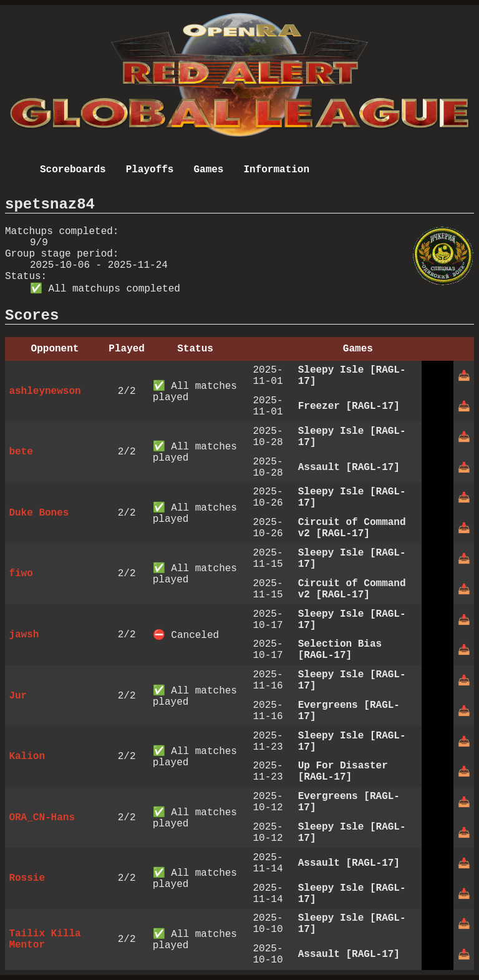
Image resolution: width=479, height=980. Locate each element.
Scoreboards (73, 170)
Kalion (27, 757)
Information (276, 170)
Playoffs (150, 170)
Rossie (27, 878)
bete (21, 452)
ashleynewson (45, 391)
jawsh (24, 635)
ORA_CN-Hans (42, 818)
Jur (18, 696)
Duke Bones (39, 513)
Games (208, 170)
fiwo (21, 574)
